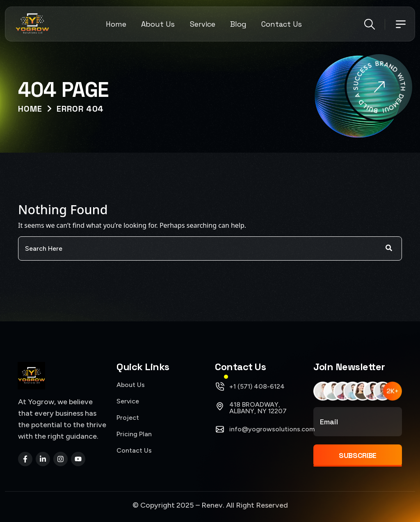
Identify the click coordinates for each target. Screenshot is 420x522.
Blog (238, 24)
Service (203, 24)
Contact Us (282, 24)
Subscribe (358, 455)
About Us (158, 24)
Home (116, 24)
